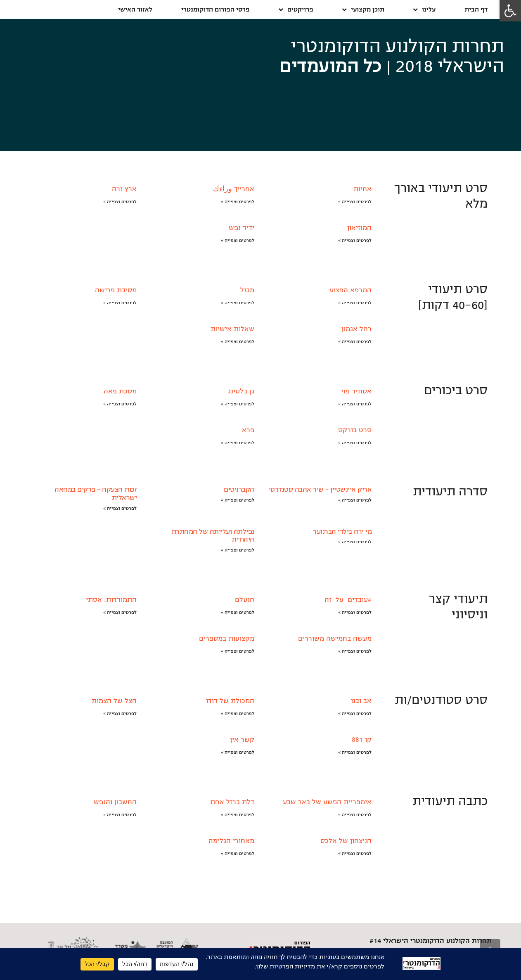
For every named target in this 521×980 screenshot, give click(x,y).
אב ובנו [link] (361, 701)
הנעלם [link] (245, 600)
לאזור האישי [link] (135, 9)
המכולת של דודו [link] (230, 701)
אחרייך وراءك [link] (234, 189)
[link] (510, 11)
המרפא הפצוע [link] (350, 290)
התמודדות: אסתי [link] (111, 600)
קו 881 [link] (362, 740)
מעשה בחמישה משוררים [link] (335, 639)
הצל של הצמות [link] (114, 701)
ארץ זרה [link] (124, 189)
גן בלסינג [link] (241, 391)
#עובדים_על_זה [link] (348, 600)
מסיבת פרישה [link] (116, 290)
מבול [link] (247, 290)
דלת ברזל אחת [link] (232, 802)
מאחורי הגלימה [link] (231, 841)
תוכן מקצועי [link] (363, 10)
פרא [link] (248, 430)
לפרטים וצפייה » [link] (355, 201)
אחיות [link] (362, 189)
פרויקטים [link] (296, 10)
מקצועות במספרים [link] (227, 639)
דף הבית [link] (476, 9)
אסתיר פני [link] (356, 391)
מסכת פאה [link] (120, 391)
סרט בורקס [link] (355, 430)
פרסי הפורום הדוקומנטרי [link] (216, 9)
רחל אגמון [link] (356, 329)
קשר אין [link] (242, 740)
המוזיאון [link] (359, 228)
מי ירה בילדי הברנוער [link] (342, 532)
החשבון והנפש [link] (115, 802)
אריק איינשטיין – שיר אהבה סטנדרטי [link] (320, 490)
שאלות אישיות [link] (232, 329)
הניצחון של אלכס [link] (346, 841)
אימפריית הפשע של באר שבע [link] (327, 802)
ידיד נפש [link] (242, 228)
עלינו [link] (424, 10)
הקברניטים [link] (239, 490)
